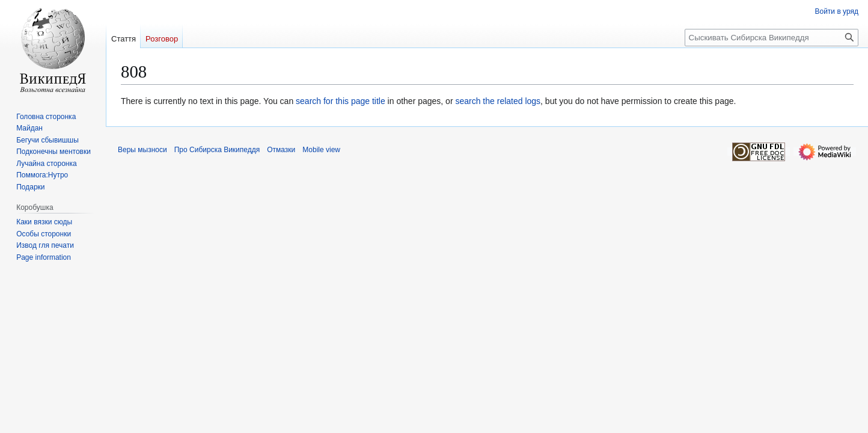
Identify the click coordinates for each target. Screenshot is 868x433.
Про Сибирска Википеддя (217, 150)
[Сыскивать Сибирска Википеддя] (772, 38)
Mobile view (321, 150)
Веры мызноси (142, 150)
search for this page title (341, 101)
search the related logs (498, 101)
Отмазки (281, 150)
